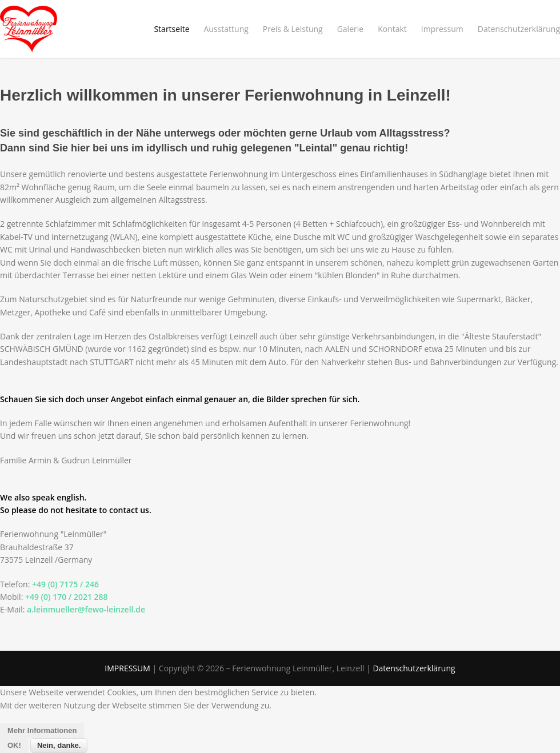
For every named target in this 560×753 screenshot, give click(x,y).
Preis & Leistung (293, 29)
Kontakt (392, 29)
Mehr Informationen (42, 730)
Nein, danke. (59, 745)
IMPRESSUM (127, 668)
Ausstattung (226, 29)
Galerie (350, 29)
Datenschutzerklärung (519, 29)
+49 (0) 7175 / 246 (65, 584)
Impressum (442, 29)
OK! (14, 745)
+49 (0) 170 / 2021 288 (67, 597)
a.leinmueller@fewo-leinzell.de (86, 609)
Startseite (171, 29)
